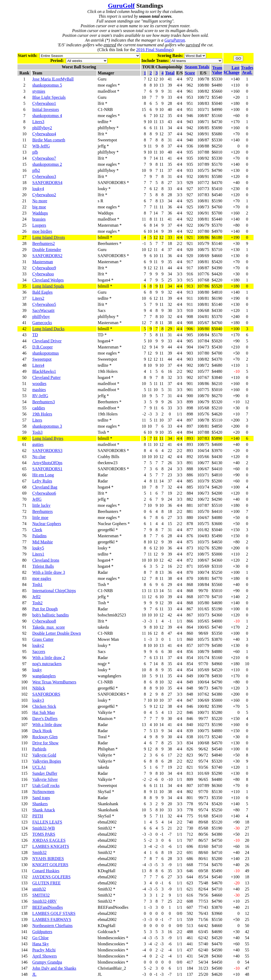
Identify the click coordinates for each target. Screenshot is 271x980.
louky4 (38, 189)
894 (190, 432)
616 (190, 895)
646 (190, 871)
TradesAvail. (247, 70)
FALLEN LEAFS (47, 822)
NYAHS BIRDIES (48, 859)
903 (190, 353)
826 (190, 749)
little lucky (41, 505)
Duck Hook (42, 731)
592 (190, 913)
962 (190, 85)
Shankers (40, 804)
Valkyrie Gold (44, 755)
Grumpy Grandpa (47, 962)
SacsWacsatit (43, 310)
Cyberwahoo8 (44, 621)
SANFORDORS (46, 694)
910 (190, 310)
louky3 (38, 700)
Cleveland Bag (45, 487)
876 (190, 536)
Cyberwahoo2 (44, 195)
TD (35, 335)
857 (190, 645)
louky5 (38, 548)
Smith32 (39, 853)
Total (170, 73)
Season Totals (197, 67)
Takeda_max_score (49, 627)
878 (190, 524)
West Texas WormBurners (54, 682)
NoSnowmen (43, 792)
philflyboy (41, 317)
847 (190, 700)
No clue (39, 457)
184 (190, 968)
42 (247, 932)
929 (190, 183)
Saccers (39, 652)
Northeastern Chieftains (52, 926)
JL (34, 974)
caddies (39, 408)
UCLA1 (39, 767)
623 (190, 883)
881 (190, 505)
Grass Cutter (43, 639)
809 (190, 779)
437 (190, 950)
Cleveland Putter (46, 377)
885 (190, 481)
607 (190, 907)
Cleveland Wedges (48, 280)
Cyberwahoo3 (44, 176)
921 (190, 237)
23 (247, 859)
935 (190, 152)
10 (247, 664)
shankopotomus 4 (47, 116)
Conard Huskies (46, 871)
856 (190, 652)
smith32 (39, 889)
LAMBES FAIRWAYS (52, 919)
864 (190, 627)
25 (247, 889)
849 (190, 676)
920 (190, 250)
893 (190, 438)
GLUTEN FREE (46, 883)
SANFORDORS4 (47, 183)
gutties (38, 444)
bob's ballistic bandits (51, 615)
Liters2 (38, 298)
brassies (39, 219)
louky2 (38, 645)
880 (190, 518)
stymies (39, 91)
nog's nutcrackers (47, 664)
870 (190, 572)
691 (190, 853)
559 (190, 919)
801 (190, 798)
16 (247, 846)
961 (190, 91)
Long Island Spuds (48, 286)
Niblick (39, 688)
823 (190, 755)
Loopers (39, 225)
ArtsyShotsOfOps (47, 463)
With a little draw (47, 725)
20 (247, 840)
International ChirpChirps (54, 591)
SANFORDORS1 (47, 469)
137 (190, 974)
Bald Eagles (42, 292)
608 (190, 901)
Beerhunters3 (44, 402)
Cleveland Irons (46, 560)
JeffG (37, 499)
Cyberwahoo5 (44, 304)
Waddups (40, 213)
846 (190, 706)
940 (190, 140)
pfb (35, 152)
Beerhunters (42, 511)
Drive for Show (46, 743)
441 (190, 944)
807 (190, 786)
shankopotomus (46, 353)
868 (190, 585)
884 (190, 493)
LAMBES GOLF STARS (54, 913)
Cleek (37, 530)
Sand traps (41, 798)
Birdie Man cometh (49, 140)
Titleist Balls (43, 566)
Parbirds (39, 749)
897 (190, 420)
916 (190, 274)
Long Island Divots (49, 237)
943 (190, 122)
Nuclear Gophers (47, 524)
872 (190, 554)
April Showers (45, 956)
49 (247, 871)
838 (190, 737)
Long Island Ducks (48, 329)
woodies (39, 384)
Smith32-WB (44, 828)
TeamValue (217, 70)
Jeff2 (37, 597)
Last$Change (232, 70)
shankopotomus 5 (47, 85)
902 (190, 365)
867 (190, 609)
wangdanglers (44, 676)
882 (190, 499)
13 (247, 883)
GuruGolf (121, 6)
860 (190, 633)
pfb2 (36, 170)
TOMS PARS (44, 834)
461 (190, 938)
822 (190, 761)
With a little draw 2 (49, 658)
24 (247, 853)
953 (190, 97)
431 (190, 956)
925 (190, 201)
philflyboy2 (42, 128)
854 (190, 658)
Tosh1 (37, 585)
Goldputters (42, 932)
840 (190, 725)
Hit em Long (43, 475)
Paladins (39, 536)
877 (190, 530)
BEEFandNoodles (48, 907)
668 (190, 865)
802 (190, 792)
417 (190, 962)
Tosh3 (37, 432)
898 (190, 408)
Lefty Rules (42, 481)
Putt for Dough (45, 609)
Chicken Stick (44, 706)
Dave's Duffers (45, 719)
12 (247, 402)
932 (190, 176)
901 (190, 384)
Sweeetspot (42, 359)
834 (190, 743)
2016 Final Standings (154, 50)
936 (190, 146)
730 (190, 828)
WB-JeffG (41, 146)
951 (190, 103)
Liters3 (38, 122)
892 (190, 457)
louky (37, 670)
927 (190, 189)
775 (190, 816)
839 (190, 731)
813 (190, 773)
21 (247, 834)
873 (190, 548)
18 (247, 822)
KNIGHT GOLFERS (50, 865)
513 (190, 926)
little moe (40, 518)
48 (247, 974)
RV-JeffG (40, 396)
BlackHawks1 (44, 371)
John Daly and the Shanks (54, 968)
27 (247, 828)
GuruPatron (175, 40)
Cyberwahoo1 (44, 103)
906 (190, 329)
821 (190, 767)
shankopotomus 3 (47, 426)
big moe (39, 207)
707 (190, 840)
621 (190, 889)
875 (190, 542)
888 (190, 469)
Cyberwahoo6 (44, 493)
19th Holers (42, 414)
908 (190, 317)
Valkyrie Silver (45, 779)
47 (247, 968)
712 (190, 834)
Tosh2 (37, 603)
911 (190, 298)
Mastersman (43, 262)
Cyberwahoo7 (44, 158)
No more (40, 201)
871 (190, 566)
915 (190, 280)
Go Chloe (40, 938)
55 (247, 944)
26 (247, 865)
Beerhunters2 (44, 243)
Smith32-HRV (44, 901)
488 (190, 932)
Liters (37, 420)
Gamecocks (42, 323)
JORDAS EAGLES (49, 840)
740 (190, 822)
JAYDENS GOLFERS (51, 877)
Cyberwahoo (43, 274)
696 (190, 846)
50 (247, 926)
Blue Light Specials (49, 97)
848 (190, 688)
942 (190, 128)
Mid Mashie (43, 542)
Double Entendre (47, 250)
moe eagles (42, 578)
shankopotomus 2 (47, 164)
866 (190, 621)
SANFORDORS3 (47, 451)
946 (190, 116)
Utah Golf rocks (46, 786)
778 (190, 804)
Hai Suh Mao (44, 712)
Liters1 (38, 554)
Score (190, 73)
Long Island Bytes (48, 438)
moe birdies (42, 231)
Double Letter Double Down (57, 633)
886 (190, 475)
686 (190, 859)
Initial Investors (46, 109)
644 (190, 877)
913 (190, 286)
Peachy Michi (44, 950)
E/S (179, 73)
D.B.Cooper (42, 347)
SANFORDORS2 (47, 256)
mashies (39, 390)
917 (190, 262)
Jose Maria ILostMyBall (53, 79)
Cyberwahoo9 (44, 268)
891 (190, 463)
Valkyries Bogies (47, 761)
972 (190, 79)
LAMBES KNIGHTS (51, 846)
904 (190, 347)
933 (190, 170)
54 (247, 938)
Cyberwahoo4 (44, 134)
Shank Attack (44, 810)
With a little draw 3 (49, 572)
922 (190, 213)
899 (190, 402)
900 (190, 396)
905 (190, 335)
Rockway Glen (45, 737)
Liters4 (38, 365)
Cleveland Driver (47, 341)
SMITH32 (41, 895)
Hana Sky (41, 944)
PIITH (38, 816)
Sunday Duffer (45, 773)
